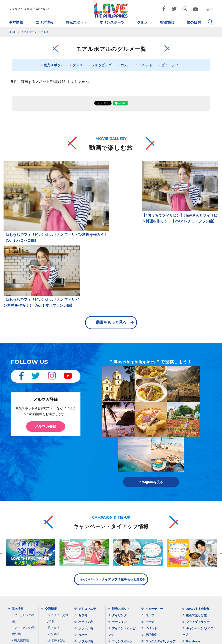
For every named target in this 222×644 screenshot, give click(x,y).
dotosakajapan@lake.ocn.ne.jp (164, 620)
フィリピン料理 (24, 540)
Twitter (191, 535)
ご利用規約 (143, 635)
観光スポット (76, 22)
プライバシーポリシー (113, 635)
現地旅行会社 (56, 527)
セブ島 (83, 502)
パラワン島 (86, 509)
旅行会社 (53, 521)
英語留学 (151, 522)
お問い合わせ (187, 635)
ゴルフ (150, 502)
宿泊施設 (167, 22)
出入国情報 (22, 527)
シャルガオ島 (87, 542)
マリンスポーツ (112, 22)
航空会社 (53, 515)
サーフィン (119, 509)
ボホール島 (86, 515)
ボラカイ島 (86, 529)
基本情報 (16, 22)
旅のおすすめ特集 (198, 496)
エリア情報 (44, 22)
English (208, 9)
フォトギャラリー (198, 509)
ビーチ (150, 509)
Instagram (193, 542)
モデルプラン (154, 542)
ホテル (126, 65)
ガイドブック (23, 546)
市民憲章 (164, 635)
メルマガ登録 (46, 342)
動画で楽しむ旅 (196, 502)
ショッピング (101, 65)
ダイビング (119, 502)
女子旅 (150, 548)
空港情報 (53, 534)
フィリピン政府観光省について (29, 9)
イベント (146, 65)
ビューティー (172, 65)
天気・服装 (22, 534)
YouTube (192, 548)
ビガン (83, 535)
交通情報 (51, 496)
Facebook (193, 529)
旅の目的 (194, 22)
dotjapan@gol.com (54, 620)
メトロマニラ (87, 496)
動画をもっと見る (111, 238)
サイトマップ (82, 635)
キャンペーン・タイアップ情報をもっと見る (111, 466)
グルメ (142, 22)
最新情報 (51, 540)
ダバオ (83, 522)
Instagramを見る (151, 369)
